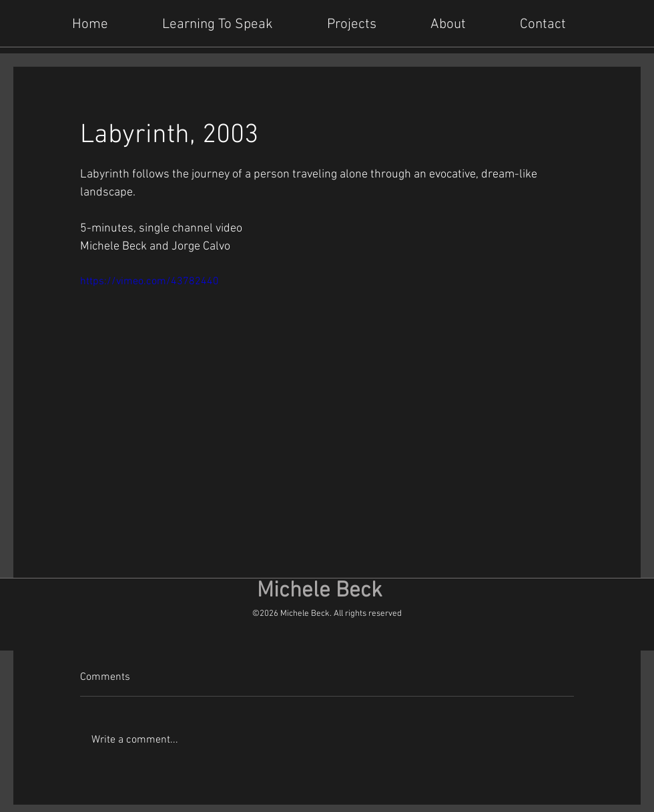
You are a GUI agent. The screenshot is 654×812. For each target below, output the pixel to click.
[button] (362, 23)
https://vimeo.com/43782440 (149, 282)
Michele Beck (320, 591)
